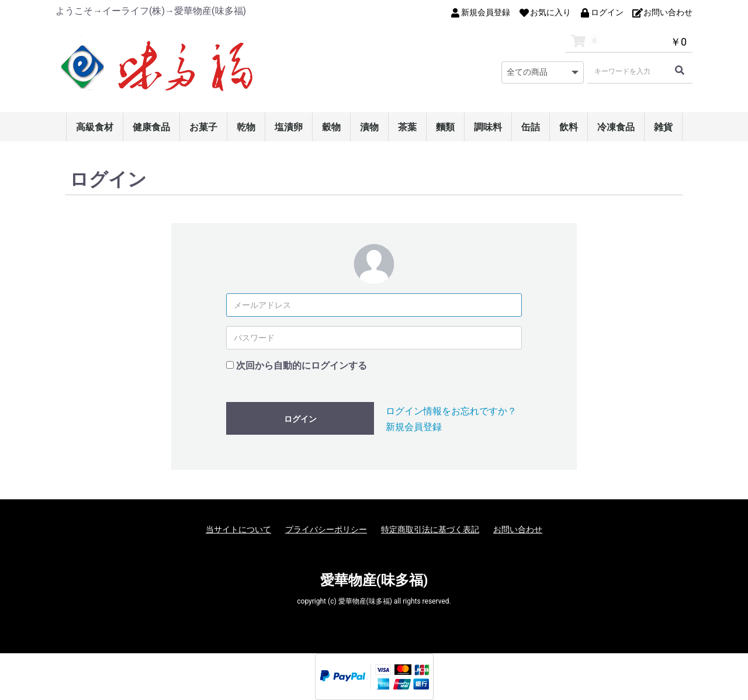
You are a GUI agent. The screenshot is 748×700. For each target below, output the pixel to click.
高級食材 (95, 127)
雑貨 (663, 127)
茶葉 (407, 127)
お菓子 (203, 127)
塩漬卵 (289, 127)
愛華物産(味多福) (374, 580)
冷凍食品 (616, 127)
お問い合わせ (518, 529)
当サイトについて (238, 529)
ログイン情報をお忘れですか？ (451, 411)
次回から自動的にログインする (302, 365)
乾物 (246, 127)
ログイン (300, 419)
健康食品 (151, 127)
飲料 (569, 127)
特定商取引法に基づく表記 (430, 529)
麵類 (445, 127)
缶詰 (531, 127)
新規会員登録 (414, 427)
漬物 (369, 127)
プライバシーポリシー (326, 529)
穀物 (331, 127)
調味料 (488, 127)
